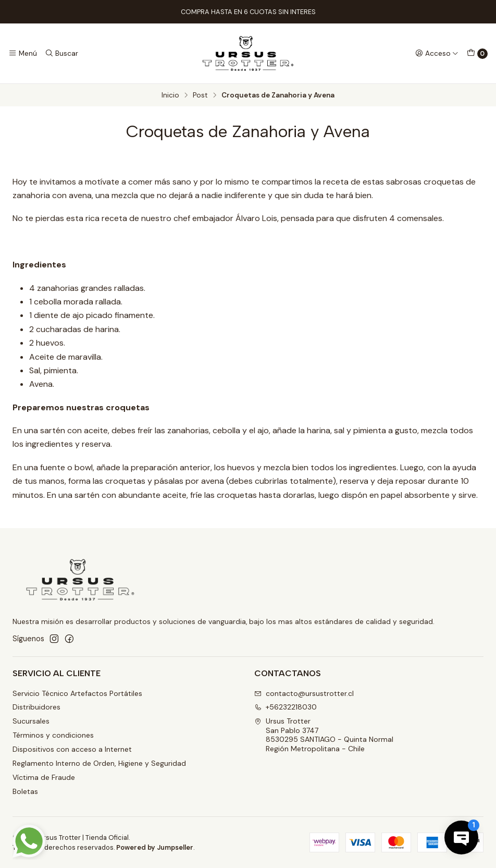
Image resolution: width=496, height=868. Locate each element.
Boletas (25, 791)
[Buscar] (61, 53)
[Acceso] (437, 53)
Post (200, 95)
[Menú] (23, 53)
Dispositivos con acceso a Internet (72, 749)
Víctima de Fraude (44, 777)
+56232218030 (286, 707)
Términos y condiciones (53, 735)
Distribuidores (36, 707)
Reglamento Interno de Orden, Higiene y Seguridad (99, 763)
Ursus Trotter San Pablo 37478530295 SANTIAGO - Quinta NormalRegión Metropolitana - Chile (324, 735)
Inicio (170, 95)
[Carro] (477, 54)
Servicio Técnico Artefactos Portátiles (77, 693)
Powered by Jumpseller (155, 847)
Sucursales (31, 721)
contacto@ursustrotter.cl (304, 693)
